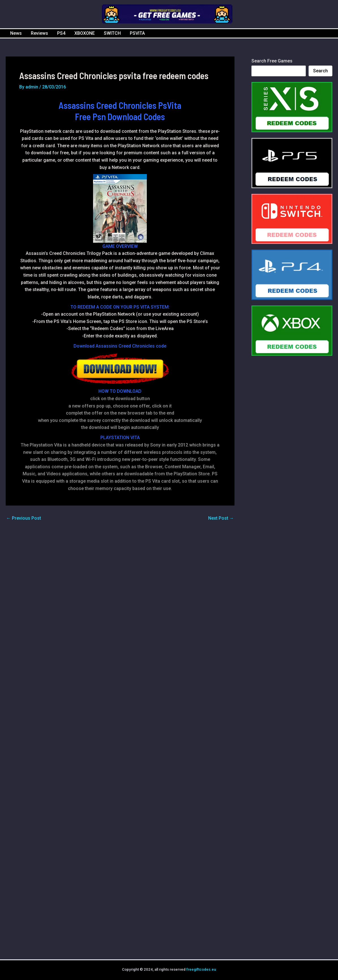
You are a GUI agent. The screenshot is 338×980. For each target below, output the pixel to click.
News (16, 33)
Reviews (39, 33)
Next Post (221, 518)
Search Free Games (272, 61)
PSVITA (137, 33)
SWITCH (112, 33)
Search (320, 71)
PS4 (61, 33)
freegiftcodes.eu (201, 969)
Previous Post (24, 518)
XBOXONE (85, 33)
